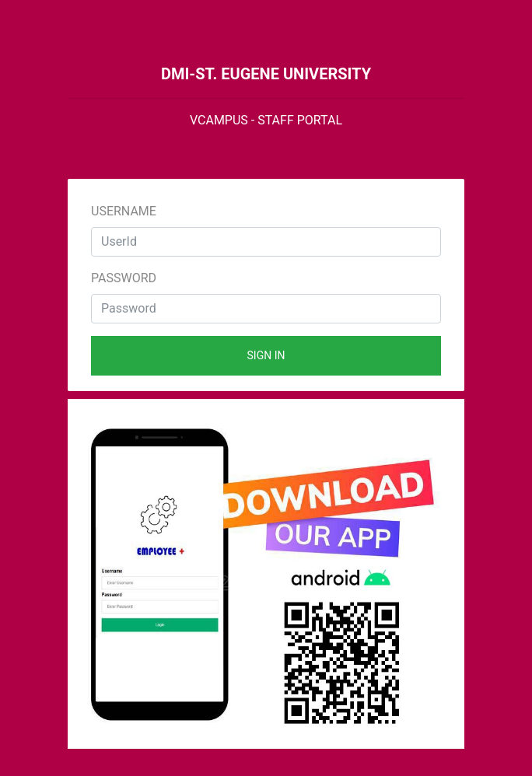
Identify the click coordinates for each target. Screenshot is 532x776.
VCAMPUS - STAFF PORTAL (266, 120)
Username (124, 211)
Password (124, 278)
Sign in (266, 355)
